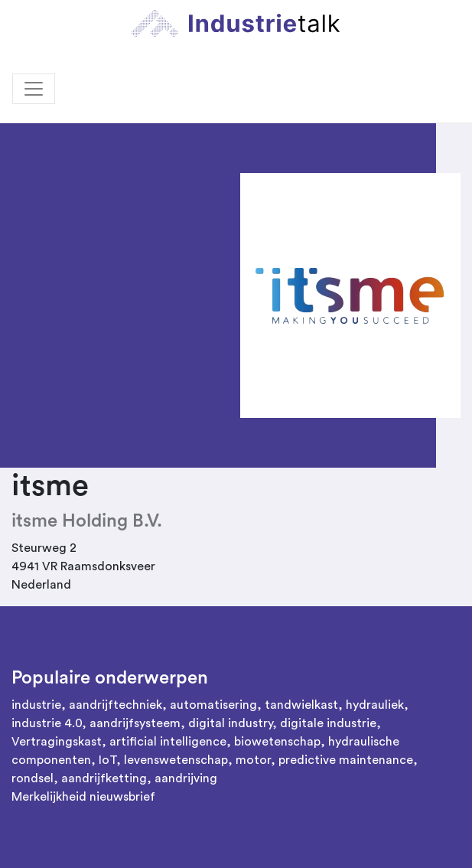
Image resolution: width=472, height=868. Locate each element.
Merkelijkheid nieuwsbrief (83, 797)
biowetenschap (277, 742)
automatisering (213, 705)
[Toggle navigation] (34, 89)
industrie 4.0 (47, 723)
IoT (107, 760)
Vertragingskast (57, 742)
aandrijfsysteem (135, 723)
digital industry (230, 723)
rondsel (33, 778)
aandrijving (186, 778)
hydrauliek (375, 705)
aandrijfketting (104, 778)
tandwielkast (301, 705)
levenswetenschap (176, 760)
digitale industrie (328, 723)
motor (253, 760)
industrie (36, 705)
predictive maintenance (346, 760)
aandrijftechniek (116, 705)
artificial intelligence (168, 742)
